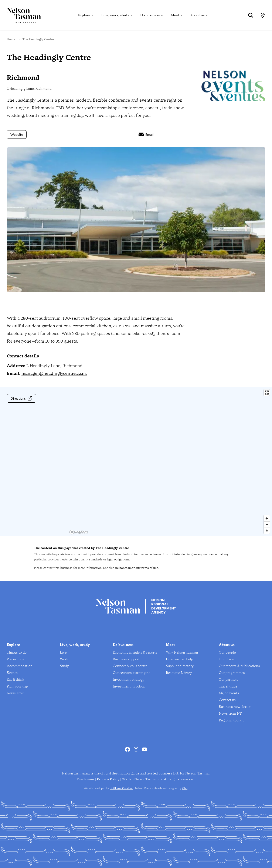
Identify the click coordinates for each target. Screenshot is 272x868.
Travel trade (228, 686)
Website (17, 134)
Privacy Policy (108, 779)
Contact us (227, 700)
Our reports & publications (239, 666)
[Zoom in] (267, 518)
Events (12, 673)
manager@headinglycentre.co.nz (54, 373)
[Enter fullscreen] (267, 393)
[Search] (251, 15)
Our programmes (232, 673)
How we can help (179, 659)
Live (63, 652)
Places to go (16, 659)
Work (64, 659)
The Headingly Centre (38, 39)
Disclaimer (86, 779)
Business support (126, 659)
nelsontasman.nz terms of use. (137, 568)
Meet (175, 15)
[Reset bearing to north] (267, 531)
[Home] (20, 15)
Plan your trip (17, 686)
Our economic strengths (132, 673)
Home (11, 39)
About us (197, 15)
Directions (21, 398)
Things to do (17, 652)
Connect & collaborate (130, 666)
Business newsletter (235, 707)
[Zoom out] (267, 524)
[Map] (263, 15)
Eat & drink (16, 680)
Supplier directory (180, 666)
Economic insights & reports (135, 652)
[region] (170, 462)
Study (64, 666)
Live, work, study (115, 15)
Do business (150, 15)
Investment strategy (129, 680)
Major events (229, 693)
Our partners (229, 680)
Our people (227, 652)
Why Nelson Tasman (182, 652)
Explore (84, 15)
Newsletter (15, 693)
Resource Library (179, 673)
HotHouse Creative (121, 788)
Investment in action (129, 686)
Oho (185, 788)
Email (146, 134)
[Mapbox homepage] (79, 532)
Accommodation (20, 666)
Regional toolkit (231, 720)
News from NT (230, 713)
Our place (226, 659)
